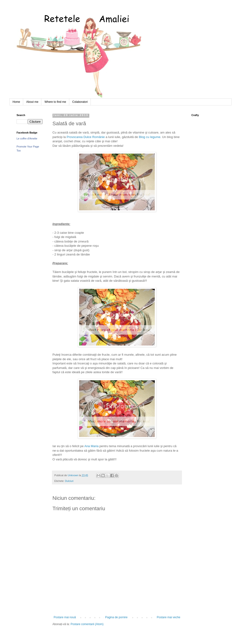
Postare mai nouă (65, 617)
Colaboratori (80, 102)
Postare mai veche (169, 617)
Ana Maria (91, 446)
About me (32, 102)
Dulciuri (69, 481)
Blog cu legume (150, 137)
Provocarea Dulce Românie (86, 137)
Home (16, 102)
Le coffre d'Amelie (27, 138)
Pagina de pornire (116, 617)
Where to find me (55, 102)
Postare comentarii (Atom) (87, 624)
